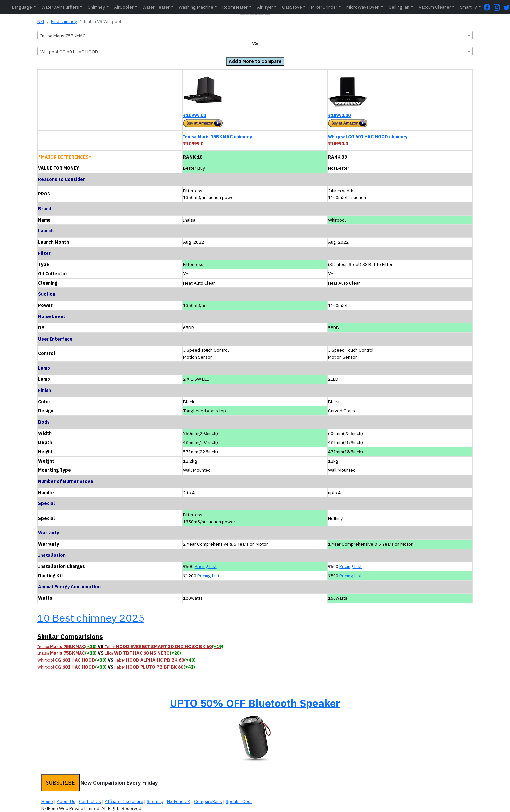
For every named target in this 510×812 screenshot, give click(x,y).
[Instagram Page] (498, 7)
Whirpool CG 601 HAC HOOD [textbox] (69, 52)
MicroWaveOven (363, 7)
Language (22, 7)
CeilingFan (399, 7)
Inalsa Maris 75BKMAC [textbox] (63, 36)
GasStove (292, 7)
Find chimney (64, 21)
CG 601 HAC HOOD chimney (368, 137)
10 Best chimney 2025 (91, 618)
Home (47, 801)
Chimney (96, 7)
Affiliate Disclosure (124, 801)
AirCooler (124, 7)
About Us (66, 801)
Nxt (41, 21)
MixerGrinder (324, 7)
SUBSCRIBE (60, 783)
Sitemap (155, 801)
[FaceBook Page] (489, 7)
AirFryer (265, 7)
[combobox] (255, 35)
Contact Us (90, 801)
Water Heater (156, 7)
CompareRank (208, 801)
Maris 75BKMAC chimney (218, 137)
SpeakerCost (239, 801)
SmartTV (468, 7)
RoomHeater (235, 7)
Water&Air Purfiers (60, 7)
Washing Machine (196, 7)
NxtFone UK (179, 801)
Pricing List (206, 566)
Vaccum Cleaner (435, 7)
